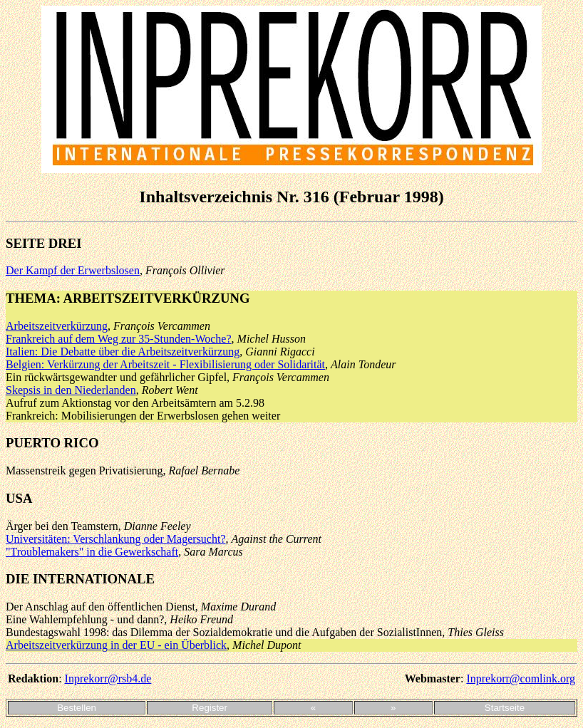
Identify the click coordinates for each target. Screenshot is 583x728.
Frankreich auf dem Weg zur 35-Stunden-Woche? (119, 339)
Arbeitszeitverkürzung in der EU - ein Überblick (116, 645)
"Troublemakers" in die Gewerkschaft (92, 552)
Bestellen (77, 708)
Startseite (505, 708)
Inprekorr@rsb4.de (108, 678)
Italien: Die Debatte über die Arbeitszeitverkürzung (123, 352)
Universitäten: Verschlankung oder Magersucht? (116, 539)
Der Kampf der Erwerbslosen (73, 270)
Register (210, 708)
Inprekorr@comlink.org (521, 678)
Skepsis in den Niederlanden (71, 390)
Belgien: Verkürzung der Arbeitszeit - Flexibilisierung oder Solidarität (165, 364)
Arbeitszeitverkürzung (57, 326)
